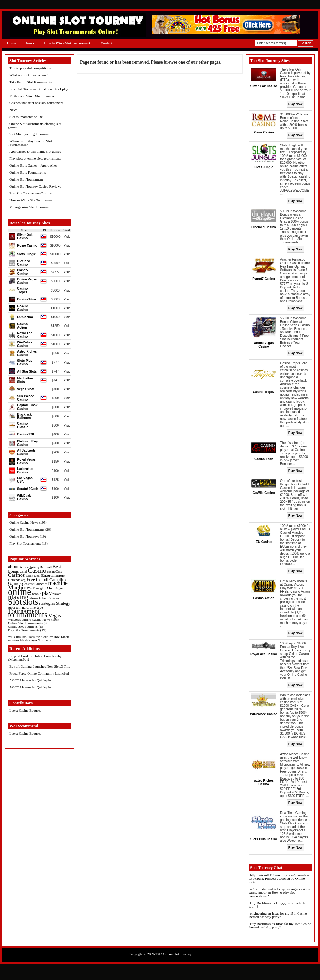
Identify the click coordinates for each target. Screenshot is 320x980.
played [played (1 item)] (57, 594)
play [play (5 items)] (47, 593)
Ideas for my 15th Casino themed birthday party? (278, 915)
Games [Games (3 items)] (15, 583)
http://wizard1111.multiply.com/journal (277, 875)
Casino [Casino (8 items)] (37, 570)
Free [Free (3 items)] (31, 579)
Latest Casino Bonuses (25, 710)
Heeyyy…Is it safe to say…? (277, 905)
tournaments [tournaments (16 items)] (28, 614)
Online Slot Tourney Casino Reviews (35, 186)
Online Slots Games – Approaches (33, 165)
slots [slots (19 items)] (30, 602)
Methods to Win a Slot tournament (34, 96)
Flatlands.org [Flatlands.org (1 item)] (17, 580)
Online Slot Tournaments (27, 529)
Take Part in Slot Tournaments (31, 82)
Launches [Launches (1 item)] (41, 584)
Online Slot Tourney (177, 954)
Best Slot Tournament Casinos (31, 193)
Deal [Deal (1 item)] (37, 576)
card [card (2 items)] (23, 571)
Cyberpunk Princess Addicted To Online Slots (277, 880)
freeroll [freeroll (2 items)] (42, 579)
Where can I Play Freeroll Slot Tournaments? (30, 143)
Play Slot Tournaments (25, 543)
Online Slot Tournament (26, 179)
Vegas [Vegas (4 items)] (55, 616)
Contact (106, 43)
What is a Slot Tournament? (29, 75)
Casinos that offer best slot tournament (36, 103)
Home (11, 43)
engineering (258, 913)
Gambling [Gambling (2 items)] (58, 579)
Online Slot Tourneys (24, 536)
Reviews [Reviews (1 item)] (53, 598)
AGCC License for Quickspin (30, 680)
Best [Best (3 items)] (57, 567)
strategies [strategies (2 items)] (47, 603)
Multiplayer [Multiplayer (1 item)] (55, 588)
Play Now (295, 104)
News (30, 43)
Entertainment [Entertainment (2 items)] (53, 575)
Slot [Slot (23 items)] (15, 602)
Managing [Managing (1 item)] (39, 588)
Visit (67, 237)
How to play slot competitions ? (272, 894)
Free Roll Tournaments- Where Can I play (39, 89)
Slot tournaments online (26, 117)
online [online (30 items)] (19, 592)
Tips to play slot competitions (30, 68)
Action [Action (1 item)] (24, 567)
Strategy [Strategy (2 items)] (63, 603)
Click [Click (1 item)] (29, 576)
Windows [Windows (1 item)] (14, 620)
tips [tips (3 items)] (40, 607)
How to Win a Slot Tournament (67, 43)
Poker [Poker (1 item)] (43, 598)
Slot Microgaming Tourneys (29, 134)
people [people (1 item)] (36, 594)
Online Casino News (24, 522)
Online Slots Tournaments (28, 172)
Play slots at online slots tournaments (35, 158)
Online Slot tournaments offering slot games (35, 125)
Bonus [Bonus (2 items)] (13, 571)
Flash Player (29, 640)
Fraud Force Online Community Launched (39, 673)
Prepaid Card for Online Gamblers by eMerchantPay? (35, 658)
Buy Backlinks (260, 903)
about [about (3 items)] (13, 567)
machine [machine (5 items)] (58, 583)
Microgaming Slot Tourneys (29, 207)
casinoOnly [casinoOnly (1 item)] (55, 572)
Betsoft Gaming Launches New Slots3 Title (40, 666)
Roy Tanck (61, 637)
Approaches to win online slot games (35, 151)
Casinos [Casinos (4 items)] (16, 575)
